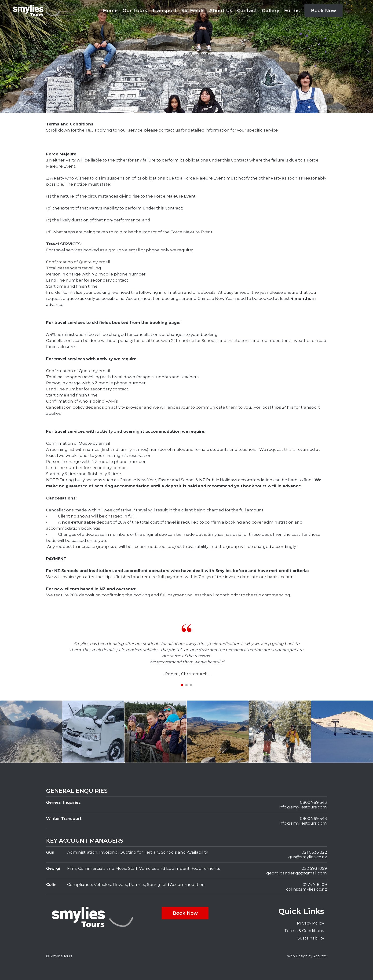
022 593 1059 (314, 868)
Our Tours (135, 11)
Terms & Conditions (304, 931)
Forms (292, 11)
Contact (247, 11)
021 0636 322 (314, 852)
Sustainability (311, 938)
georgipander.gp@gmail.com (297, 873)
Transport (164, 11)
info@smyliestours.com (303, 807)
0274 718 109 (315, 885)
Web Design (297, 956)
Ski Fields (193, 11)
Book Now (324, 11)
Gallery (271, 11)
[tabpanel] (186, 651)
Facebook (353, 11)
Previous (6, 52)
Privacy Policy (311, 923)
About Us (221, 11)
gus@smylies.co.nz (308, 857)
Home (110, 11)
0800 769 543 (313, 802)
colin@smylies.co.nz (307, 889)
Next (367, 52)
